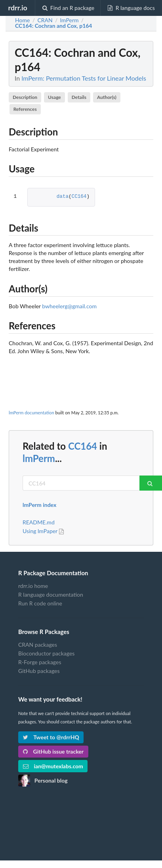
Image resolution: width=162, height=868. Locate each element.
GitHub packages (39, 671)
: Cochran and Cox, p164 (54, 26)
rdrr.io (17, 8)
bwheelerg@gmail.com (69, 306)
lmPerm (39, 458)
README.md (39, 522)
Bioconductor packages (46, 653)
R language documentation (51, 594)
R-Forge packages (40, 662)
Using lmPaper (44, 531)
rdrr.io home (33, 586)
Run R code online (40, 603)
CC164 (79, 197)
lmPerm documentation (31, 413)
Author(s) (107, 97)
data (63, 197)
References (25, 109)
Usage (54, 97)
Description (25, 97)
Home (22, 20)
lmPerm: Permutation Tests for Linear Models (84, 78)
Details (79, 97)
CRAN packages (38, 645)
